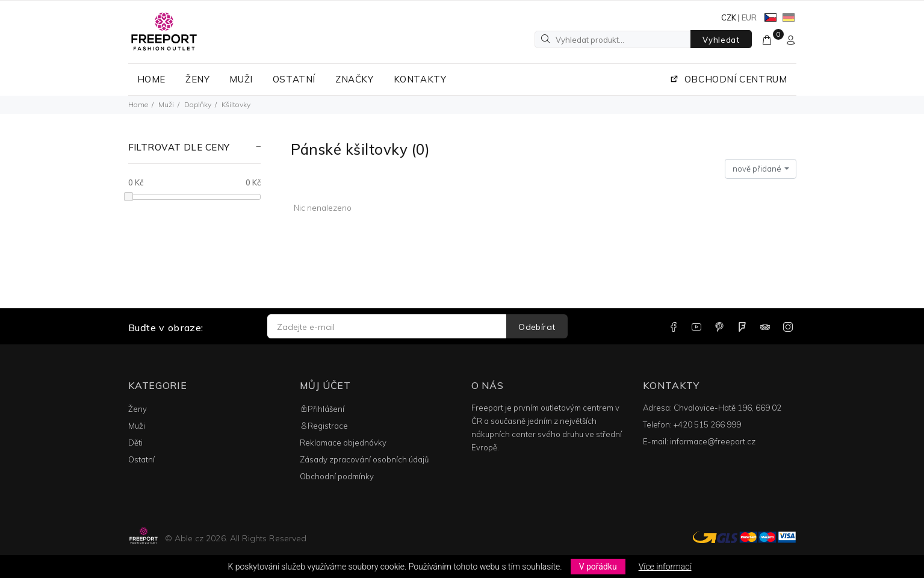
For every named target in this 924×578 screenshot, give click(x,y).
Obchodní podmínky (337, 476)
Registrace (324, 426)
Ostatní (141, 459)
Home (138, 104)
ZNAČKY (355, 79)
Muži (166, 104)
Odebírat (537, 327)
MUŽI (241, 79)
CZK (729, 17)
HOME (151, 79)
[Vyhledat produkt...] (613, 39)
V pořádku (598, 567)
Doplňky (198, 104)
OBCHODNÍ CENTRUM (729, 79)
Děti (135, 443)
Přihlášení (322, 409)
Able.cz (189, 538)
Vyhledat (721, 40)
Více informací (665, 567)
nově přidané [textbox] (757, 169)
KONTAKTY (420, 79)
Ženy (138, 409)
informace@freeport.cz (713, 441)
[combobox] (761, 169)
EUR (749, 17)
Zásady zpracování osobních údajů (364, 459)
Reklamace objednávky (343, 443)
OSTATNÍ (294, 79)
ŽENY (197, 79)
